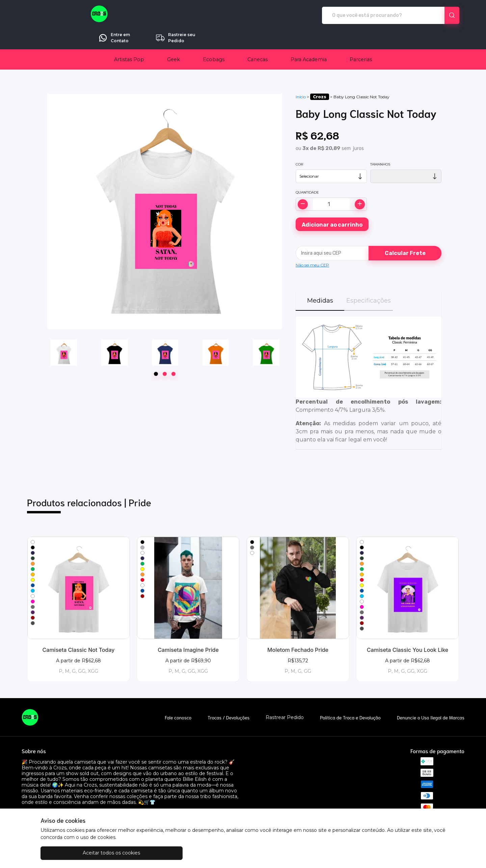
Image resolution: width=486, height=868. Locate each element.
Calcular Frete (405, 234)
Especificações (369, 282)
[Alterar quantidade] (331, 185)
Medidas (320, 282)
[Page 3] (173, 355)
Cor (299, 145)
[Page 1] (156, 355)
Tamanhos (380, 145)
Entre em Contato (372, 15)
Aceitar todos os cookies (74, 853)
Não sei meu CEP (312, 246)
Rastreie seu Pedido (434, 15)
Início (301, 78)
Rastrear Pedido (285, 699)
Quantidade (307, 173)
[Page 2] (165, 355)
